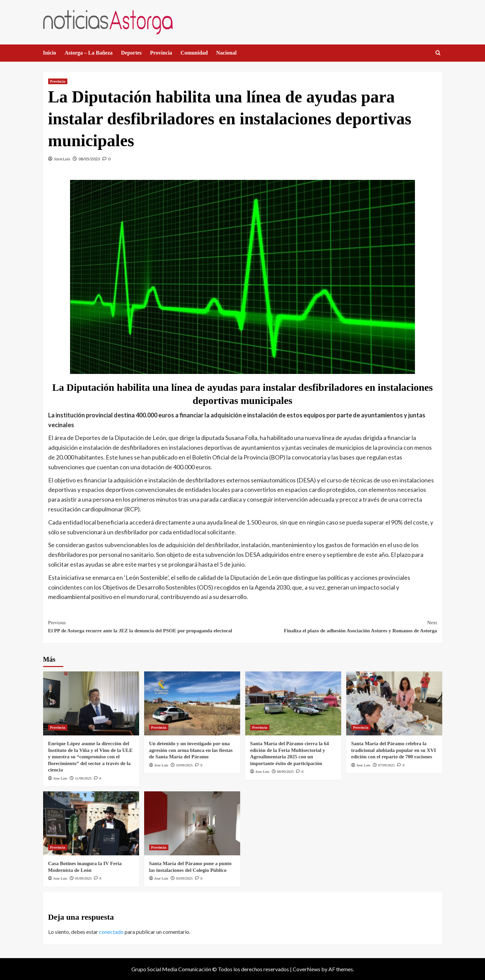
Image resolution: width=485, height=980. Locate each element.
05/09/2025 (83, 878)
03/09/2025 (184, 878)
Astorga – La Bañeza (89, 53)
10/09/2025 (184, 765)
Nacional (226, 53)
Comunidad (194, 53)
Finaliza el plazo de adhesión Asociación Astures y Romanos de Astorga (340, 626)
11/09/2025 (83, 778)
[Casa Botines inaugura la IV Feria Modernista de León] (91, 823)
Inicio (50, 53)
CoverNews (306, 969)
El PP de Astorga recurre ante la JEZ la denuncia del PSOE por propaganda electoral (145, 626)
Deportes (131, 53)
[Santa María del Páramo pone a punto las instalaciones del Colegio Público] (192, 823)
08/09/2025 (285, 771)
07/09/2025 (386, 765)
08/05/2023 (89, 159)
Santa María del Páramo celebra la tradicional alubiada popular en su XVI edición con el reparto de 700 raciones (394, 750)
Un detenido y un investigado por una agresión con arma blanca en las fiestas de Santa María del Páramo (191, 750)
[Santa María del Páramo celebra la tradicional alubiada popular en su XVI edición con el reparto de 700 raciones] (394, 703)
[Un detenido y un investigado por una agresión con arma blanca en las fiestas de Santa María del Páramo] (192, 703)
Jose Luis (62, 159)
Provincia (161, 53)
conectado (111, 932)
